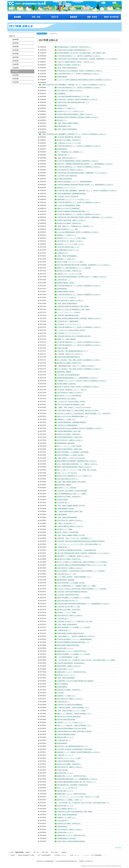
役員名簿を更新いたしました (65, 737)
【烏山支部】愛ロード (63, 821)
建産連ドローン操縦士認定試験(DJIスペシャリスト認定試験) (74, 268)
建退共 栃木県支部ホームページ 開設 (67, 229)
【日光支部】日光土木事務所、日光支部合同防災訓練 (72, 491)
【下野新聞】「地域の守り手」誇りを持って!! (70, 354)
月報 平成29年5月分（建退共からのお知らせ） (70, 615)
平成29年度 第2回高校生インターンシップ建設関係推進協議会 (74, 182)
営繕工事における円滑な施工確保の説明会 (69, 716)
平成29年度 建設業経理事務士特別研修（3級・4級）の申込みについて (77, 782)
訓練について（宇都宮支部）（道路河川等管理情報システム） (75, 714)
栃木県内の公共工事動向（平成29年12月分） (70, 223)
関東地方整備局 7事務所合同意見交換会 (68, 645)
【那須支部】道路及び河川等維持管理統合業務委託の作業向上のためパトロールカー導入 (82, 565)
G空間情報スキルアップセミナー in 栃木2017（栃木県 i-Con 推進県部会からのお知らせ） (82, 381)
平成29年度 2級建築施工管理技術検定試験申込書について (73, 642)
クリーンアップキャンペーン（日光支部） (69, 312)
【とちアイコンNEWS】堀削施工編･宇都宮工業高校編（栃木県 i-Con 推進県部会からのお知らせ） (85, 80)
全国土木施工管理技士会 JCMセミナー (68, 479)
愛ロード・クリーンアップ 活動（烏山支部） (70, 446)
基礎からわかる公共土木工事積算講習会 (68, 208)
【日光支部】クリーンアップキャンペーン (69, 324)
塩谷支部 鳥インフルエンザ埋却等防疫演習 (69, 396)
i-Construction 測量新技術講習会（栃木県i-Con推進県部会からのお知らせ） (78, 161)
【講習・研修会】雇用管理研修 (66, 678)
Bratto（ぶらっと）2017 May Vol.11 (67, 788)
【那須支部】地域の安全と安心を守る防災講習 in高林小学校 (74, 336)
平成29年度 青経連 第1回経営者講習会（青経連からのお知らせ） (75, 114)
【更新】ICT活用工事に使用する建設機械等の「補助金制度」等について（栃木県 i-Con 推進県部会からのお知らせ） (74, 85)
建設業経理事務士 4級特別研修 (66, 580)
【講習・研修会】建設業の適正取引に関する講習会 (71, 482)
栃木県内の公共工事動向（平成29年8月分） (69, 497)
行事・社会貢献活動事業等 (44, 855)
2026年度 (15, 40)
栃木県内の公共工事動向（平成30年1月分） (69, 140)
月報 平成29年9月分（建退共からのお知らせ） (70, 393)
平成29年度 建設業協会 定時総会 (66, 734)
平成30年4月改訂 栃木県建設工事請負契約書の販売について (74, 50)
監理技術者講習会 (62, 77)
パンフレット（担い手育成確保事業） (93, 855)
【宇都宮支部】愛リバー (64, 630)
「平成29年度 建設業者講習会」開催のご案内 (70, 511)
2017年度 (15, 71)
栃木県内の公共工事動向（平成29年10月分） (70, 363)
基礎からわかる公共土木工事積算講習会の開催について (73, 416)
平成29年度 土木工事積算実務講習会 (67, 425)
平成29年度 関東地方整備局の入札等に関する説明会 (72, 728)
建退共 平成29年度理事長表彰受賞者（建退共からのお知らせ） (75, 467)
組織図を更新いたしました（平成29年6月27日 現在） (72, 651)
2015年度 (15, 79)
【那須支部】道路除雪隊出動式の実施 (68, 315)
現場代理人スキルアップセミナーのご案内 (69, 758)
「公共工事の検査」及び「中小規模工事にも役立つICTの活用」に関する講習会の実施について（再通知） (87, 660)
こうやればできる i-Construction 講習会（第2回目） (72, 330)
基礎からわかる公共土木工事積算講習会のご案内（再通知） (74, 309)
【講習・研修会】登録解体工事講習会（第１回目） (71, 535)
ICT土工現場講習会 (63, 684)
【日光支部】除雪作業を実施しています (68, 247)
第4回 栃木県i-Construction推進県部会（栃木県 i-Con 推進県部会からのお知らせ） (80, 71)
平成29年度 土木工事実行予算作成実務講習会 (70, 705)
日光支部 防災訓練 (62, 500)
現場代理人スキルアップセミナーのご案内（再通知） (72, 238)
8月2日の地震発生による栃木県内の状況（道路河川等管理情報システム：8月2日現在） (81, 571)
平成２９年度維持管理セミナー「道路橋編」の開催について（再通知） (77, 586)
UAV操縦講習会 (62, 94)
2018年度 (15, 68)
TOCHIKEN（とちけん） (61, 855)
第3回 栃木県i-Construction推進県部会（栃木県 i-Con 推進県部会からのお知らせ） (80, 428)
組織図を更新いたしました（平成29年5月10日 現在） (72, 776)
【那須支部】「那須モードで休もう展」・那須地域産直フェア (75, 538)
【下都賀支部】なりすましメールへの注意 (69, 143)
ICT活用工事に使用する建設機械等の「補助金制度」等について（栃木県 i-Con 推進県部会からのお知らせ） (87, 191)
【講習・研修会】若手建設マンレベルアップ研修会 (71, 711)
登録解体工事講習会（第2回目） (66, 283)
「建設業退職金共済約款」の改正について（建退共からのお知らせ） (76, 366)
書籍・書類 (45, 852)
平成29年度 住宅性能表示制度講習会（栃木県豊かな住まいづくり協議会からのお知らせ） (82, 277)
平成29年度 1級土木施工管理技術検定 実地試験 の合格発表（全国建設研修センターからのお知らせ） (85, 217)
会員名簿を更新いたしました (65, 648)
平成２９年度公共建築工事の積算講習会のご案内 (71, 405)
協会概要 (27, 852)
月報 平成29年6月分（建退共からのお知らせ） (70, 568)
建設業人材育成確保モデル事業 (26, 855)
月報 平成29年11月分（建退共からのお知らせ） (71, 241)
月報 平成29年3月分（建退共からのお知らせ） (70, 767)
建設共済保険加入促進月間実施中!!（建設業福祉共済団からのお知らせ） (77, 461)
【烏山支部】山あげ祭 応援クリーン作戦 (69, 607)
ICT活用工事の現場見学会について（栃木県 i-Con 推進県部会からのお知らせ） (79, 56)
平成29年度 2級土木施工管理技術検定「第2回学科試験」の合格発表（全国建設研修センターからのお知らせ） (88, 59)
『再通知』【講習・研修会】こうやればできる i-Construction (74, 407)
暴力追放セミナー (62, 120)
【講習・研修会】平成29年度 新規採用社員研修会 (71, 841)
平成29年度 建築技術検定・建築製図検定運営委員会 (72, 194)
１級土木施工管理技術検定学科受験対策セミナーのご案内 (73, 96)
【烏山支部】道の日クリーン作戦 (67, 574)
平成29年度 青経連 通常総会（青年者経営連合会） (71, 663)
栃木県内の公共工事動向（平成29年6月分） (69, 610)
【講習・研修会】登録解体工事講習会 (68, 123)
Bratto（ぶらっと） (75, 855)
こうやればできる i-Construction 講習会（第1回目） (72, 401)
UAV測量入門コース (63, 253)
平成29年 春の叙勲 (62, 770)
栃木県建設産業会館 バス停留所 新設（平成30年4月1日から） (74, 47)
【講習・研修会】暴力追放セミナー (67, 158)
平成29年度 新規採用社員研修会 (66, 761)
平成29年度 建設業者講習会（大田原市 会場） (70, 437)
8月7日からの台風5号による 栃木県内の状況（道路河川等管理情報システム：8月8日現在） (83, 562)
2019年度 (15, 64)
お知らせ (12, 36)
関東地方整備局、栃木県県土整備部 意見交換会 (70, 633)
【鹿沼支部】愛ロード (63, 155)
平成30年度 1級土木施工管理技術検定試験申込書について (73, 102)
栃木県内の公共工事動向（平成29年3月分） (69, 824)
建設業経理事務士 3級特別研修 (66, 443)
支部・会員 (36, 852)
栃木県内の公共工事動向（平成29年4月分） (69, 764)
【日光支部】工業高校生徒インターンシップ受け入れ (72, 390)
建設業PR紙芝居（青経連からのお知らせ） (69, 666)
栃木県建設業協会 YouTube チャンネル (68, 250)
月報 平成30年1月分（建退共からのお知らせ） (70, 91)
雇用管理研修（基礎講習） (65, 372)
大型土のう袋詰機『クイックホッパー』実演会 (70, 262)
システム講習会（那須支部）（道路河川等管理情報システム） (75, 577)
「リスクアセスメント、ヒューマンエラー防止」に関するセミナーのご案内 (78, 797)
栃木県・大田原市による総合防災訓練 (68, 532)
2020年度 (15, 61)
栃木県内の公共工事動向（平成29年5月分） (69, 690)
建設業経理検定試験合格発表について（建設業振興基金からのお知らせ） (78, 378)
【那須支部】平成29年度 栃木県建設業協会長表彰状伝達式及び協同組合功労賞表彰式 (81, 541)
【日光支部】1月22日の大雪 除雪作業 (68, 196)
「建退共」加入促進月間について (67, 523)
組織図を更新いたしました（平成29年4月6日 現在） (72, 835)
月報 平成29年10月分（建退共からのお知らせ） (71, 300)
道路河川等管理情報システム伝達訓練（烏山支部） (71, 583)
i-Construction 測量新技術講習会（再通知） (69, 205)
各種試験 (64, 852)
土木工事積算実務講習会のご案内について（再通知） (72, 494)
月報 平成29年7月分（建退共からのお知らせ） (70, 520)
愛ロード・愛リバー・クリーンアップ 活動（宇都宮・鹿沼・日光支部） (77, 470)
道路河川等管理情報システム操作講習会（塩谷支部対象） (73, 452)
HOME (39, 33)
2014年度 (15, 82)
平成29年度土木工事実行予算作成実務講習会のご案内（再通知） (75, 812)
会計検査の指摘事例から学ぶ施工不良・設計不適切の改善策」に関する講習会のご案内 (81, 53)
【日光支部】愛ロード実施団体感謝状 (68, 321)
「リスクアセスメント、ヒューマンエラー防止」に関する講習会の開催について (79, 544)
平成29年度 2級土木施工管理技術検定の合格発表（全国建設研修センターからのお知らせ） (82, 173)
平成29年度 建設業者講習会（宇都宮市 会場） (70, 449)
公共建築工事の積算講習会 (65, 179)
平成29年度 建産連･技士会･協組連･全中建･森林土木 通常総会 (74, 731)
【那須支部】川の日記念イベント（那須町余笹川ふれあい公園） (75, 621)
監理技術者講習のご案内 (64, 126)
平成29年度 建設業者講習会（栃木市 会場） (69, 431)
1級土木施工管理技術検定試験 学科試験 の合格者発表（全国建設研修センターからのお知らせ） (84, 553)
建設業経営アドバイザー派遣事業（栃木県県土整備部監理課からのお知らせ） (79, 752)
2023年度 (15, 50)
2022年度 (15, 54)
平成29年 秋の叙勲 (62, 348)
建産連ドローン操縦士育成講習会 (67, 339)
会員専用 (13, 855)
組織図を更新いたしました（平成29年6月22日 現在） (72, 672)
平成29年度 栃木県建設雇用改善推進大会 (69, 357)
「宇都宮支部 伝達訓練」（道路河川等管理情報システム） (73, 708)
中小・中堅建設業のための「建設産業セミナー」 (71, 152)
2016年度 (15, 75)
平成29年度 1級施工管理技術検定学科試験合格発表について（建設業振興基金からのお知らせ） (84, 604)
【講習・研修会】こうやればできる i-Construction (71, 458)
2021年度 (15, 57)
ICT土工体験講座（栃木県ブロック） (68, 809)
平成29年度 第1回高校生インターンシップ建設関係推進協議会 (74, 639)
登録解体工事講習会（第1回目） (66, 292)
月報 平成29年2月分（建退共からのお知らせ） (70, 829)
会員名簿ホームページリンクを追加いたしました (71, 111)
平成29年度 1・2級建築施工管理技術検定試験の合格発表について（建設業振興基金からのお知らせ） (85, 164)
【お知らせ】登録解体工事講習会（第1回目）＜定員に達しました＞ (76, 62)
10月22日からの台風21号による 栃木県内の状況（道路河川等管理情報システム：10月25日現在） (84, 413)
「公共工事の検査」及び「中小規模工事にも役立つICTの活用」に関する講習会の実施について (84, 803)
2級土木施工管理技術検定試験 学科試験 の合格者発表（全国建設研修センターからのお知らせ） (84, 265)
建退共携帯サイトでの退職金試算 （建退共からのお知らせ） (74, 556)
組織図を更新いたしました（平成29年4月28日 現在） (72, 794)
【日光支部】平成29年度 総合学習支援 (68, 595)
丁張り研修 (60, 693)
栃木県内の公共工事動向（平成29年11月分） (70, 271)
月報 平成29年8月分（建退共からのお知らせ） (70, 440)
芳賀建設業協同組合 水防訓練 (65, 509)
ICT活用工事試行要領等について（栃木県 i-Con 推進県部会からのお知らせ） (79, 74)
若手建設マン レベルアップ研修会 (67, 612)
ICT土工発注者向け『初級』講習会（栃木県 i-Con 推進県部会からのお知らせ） (79, 360)
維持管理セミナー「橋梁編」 (65, 529)
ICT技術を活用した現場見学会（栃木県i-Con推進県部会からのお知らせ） (78, 99)
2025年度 (15, 43)
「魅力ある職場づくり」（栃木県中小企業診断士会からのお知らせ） (76, 636)
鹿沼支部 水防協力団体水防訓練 (66, 719)
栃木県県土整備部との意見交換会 (67, 384)
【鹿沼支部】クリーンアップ (65, 755)
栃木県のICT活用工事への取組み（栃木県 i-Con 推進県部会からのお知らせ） (79, 387)
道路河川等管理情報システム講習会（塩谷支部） (71, 455)
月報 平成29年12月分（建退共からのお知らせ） (71, 170)
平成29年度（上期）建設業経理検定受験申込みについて (73, 746)
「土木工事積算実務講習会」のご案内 (68, 657)
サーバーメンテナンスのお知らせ (67, 297)
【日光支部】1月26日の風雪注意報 (67, 176)
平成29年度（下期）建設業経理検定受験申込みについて (73, 351)
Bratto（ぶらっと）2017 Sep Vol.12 (67, 473)
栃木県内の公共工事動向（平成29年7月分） (69, 559)
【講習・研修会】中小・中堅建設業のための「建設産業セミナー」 (76, 226)
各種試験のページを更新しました (67, 108)
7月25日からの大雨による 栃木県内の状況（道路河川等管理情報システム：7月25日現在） (82, 589)
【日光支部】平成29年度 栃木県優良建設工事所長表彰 (72, 592)
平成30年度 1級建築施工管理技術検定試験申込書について (73, 211)
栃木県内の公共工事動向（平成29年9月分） (69, 434)
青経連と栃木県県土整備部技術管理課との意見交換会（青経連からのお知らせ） (79, 318)
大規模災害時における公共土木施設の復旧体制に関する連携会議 (75, 681)
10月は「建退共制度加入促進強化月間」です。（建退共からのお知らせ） (78, 464)
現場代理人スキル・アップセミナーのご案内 (70, 274)
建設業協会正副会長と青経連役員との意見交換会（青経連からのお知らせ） (78, 117)
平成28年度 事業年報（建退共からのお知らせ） (70, 526)
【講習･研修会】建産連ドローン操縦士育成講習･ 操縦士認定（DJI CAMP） (78, 410)
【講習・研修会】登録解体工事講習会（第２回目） (71, 506)
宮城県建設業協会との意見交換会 (67, 838)
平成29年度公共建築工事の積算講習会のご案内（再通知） (73, 306)
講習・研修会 (55, 852)
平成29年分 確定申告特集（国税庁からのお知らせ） (72, 220)
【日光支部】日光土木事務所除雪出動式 (68, 375)
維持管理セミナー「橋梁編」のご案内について (70, 800)
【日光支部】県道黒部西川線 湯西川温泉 (69, 137)
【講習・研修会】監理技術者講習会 (67, 68)
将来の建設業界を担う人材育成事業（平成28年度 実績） (73, 785)
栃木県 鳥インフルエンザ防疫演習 (67, 488)
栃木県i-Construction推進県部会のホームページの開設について (75, 476)
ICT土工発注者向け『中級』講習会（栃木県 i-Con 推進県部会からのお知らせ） (79, 369)
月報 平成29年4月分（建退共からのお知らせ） (70, 699)
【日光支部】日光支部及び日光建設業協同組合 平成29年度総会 (75, 749)
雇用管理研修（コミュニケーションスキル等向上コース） (73, 199)
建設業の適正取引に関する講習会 (67, 399)
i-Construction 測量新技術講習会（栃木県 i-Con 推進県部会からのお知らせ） (78, 232)
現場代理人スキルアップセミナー (67, 188)
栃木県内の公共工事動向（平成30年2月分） (69, 65)
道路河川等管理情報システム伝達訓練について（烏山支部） (74, 598)
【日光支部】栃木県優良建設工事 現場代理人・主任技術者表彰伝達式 (77, 550)
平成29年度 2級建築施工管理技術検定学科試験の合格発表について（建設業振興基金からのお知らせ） (86, 185)
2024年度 (15, 47)
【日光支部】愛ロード (63, 502)
